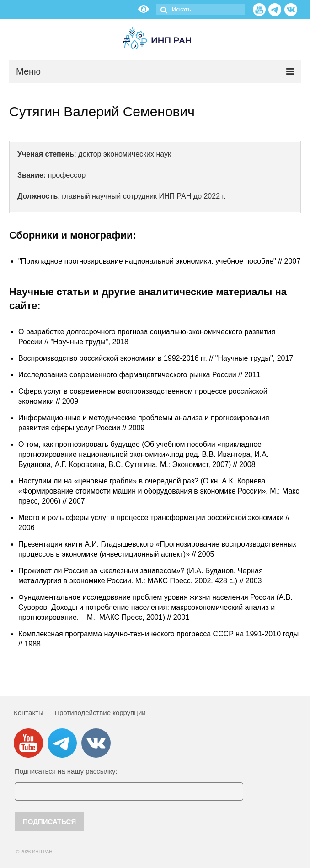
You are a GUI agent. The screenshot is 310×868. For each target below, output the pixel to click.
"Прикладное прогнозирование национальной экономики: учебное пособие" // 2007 (159, 261)
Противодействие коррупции (100, 713)
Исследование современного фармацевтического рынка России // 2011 (139, 375)
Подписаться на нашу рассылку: (66, 771)
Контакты (29, 713)
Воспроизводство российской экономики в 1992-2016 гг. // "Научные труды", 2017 (156, 358)
